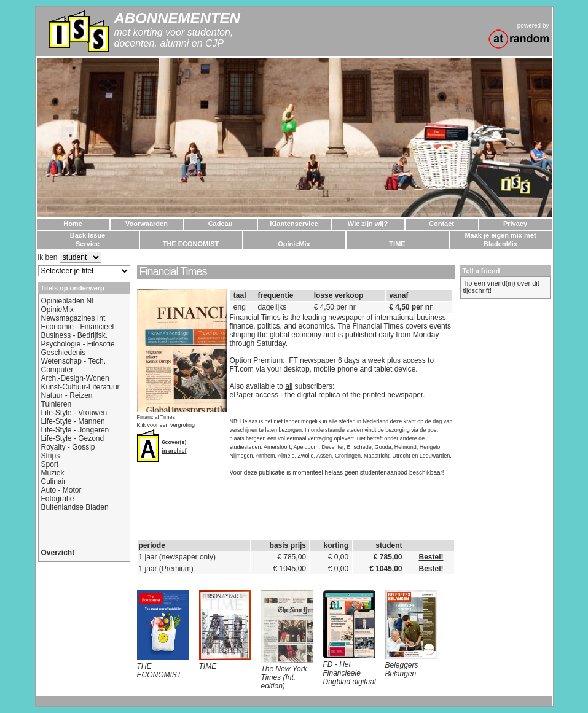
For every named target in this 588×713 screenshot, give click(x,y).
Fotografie (58, 499)
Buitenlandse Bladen (75, 507)
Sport (50, 464)
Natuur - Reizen (67, 395)
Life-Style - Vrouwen (74, 413)
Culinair (54, 481)
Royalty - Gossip (68, 447)
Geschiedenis (64, 353)
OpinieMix (57, 310)
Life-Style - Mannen (73, 421)
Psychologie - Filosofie (78, 344)
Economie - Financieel (78, 327)
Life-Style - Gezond (73, 438)
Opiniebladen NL (69, 301)
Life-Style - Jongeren (75, 430)
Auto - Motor (61, 490)
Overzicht (58, 553)
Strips (51, 456)
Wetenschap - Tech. (74, 361)
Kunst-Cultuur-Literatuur (80, 387)
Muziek (53, 473)
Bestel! (431, 557)
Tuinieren (57, 404)
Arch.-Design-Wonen (75, 378)
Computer (57, 370)
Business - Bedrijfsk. (75, 335)
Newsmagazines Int (73, 318)
